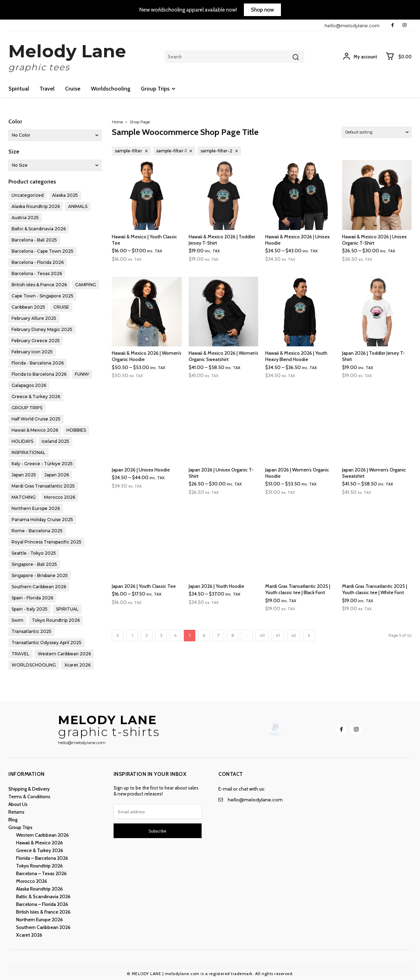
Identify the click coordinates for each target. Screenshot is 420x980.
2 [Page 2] (147, 635)
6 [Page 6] (204, 635)
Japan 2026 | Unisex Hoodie (141, 470)
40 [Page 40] (262, 635)
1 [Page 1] (132, 635)
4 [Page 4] (175, 635)
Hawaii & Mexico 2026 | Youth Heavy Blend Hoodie (296, 356)
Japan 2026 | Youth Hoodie (216, 586)
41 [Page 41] (278, 635)
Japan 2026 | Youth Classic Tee (144, 586)
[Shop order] (377, 132)
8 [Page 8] (233, 635)
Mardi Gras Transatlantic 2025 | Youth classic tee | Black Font (298, 589)
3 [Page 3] (161, 635)
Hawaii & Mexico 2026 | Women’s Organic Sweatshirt (223, 356)
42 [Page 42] (294, 635)
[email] (158, 812)
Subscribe (157, 831)
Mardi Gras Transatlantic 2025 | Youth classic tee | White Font (375, 589)
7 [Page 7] (218, 635)
